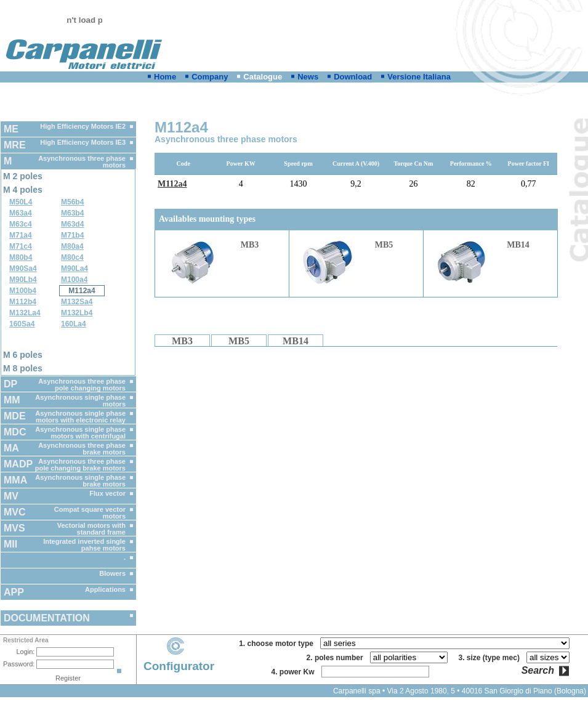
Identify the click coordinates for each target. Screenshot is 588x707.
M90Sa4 (23, 269)
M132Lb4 (77, 313)
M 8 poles (23, 368)
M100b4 (23, 291)
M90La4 (75, 269)
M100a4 (74, 280)
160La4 (74, 324)
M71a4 (21, 235)
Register (68, 678)
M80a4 (72, 246)
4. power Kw (295, 672)
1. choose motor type (278, 644)
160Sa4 (22, 324)
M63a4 (21, 213)
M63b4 (72, 213)
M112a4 (82, 291)
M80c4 (72, 257)
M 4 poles (23, 190)
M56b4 (72, 202)
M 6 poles (23, 355)
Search (538, 671)
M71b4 (72, 235)
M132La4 (25, 313)
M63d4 (72, 224)
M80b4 (21, 257)
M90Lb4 (23, 280)
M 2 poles (23, 176)
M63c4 (21, 224)
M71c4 (21, 246)
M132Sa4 (77, 302)
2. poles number (337, 658)
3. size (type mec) (491, 658)
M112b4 (23, 302)
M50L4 (21, 202)
